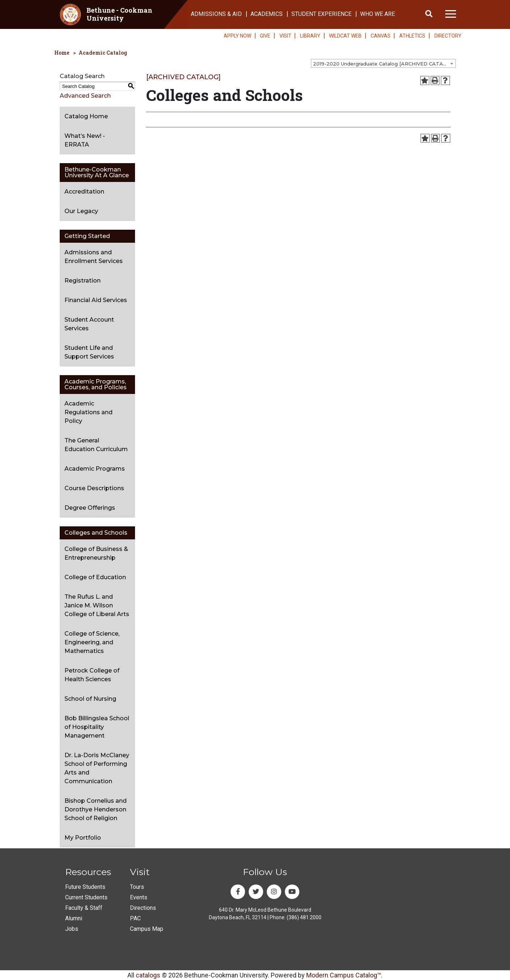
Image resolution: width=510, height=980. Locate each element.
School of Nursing (90, 699)
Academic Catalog (103, 53)
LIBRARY (310, 36)
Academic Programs (95, 469)
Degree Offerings (90, 508)
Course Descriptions (94, 488)
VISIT (285, 36)
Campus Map (147, 929)
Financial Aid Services (96, 300)
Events (139, 897)
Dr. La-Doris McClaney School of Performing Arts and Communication (97, 768)
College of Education (95, 577)
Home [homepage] (62, 53)
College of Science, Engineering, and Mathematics (92, 642)
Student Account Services (89, 324)
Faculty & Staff (84, 908)
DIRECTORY (448, 36)
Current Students (86, 897)
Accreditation (84, 192)
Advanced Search (85, 96)
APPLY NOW (237, 36)
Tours (137, 887)
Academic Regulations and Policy (88, 412)
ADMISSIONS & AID (216, 14)
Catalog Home (86, 116)
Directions (143, 908)
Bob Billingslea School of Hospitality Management (97, 727)
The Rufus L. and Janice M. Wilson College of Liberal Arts (97, 605)
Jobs (72, 929)
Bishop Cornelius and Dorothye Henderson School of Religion (96, 809)
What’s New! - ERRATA (85, 140)
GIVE (265, 36)
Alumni (74, 918)
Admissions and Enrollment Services (94, 257)
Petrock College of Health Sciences (92, 675)
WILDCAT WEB (345, 36)
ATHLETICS (412, 36)
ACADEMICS (267, 14)
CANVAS (381, 36)
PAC (135, 918)
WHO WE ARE (378, 14)
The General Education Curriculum (96, 445)
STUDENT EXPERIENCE (321, 14)
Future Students (85, 887)
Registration (83, 281)
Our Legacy (81, 211)
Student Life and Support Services (89, 352)
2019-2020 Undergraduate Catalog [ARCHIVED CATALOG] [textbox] (384, 64)
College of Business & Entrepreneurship (96, 553)
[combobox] (383, 63)
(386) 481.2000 (304, 917)
